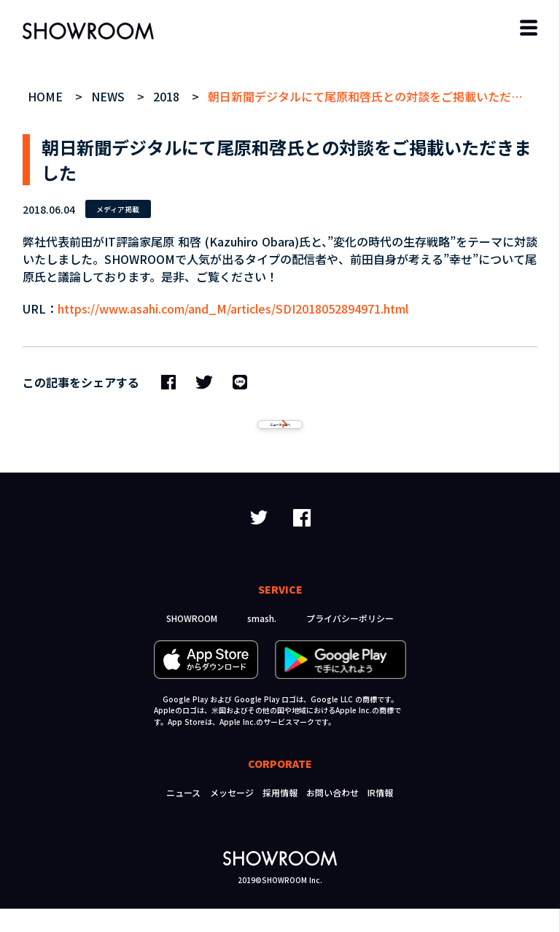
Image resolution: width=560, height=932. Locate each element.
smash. (262, 641)
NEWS (110, 96)
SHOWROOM (192, 641)
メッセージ (232, 816)
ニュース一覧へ (280, 436)
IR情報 (380, 816)
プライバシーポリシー (350, 641)
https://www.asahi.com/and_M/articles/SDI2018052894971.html (233, 308)
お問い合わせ (332, 816)
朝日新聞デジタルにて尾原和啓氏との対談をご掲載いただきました (383, 96)
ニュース (183, 816)
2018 (168, 96)
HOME (47, 96)
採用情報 (280, 816)
